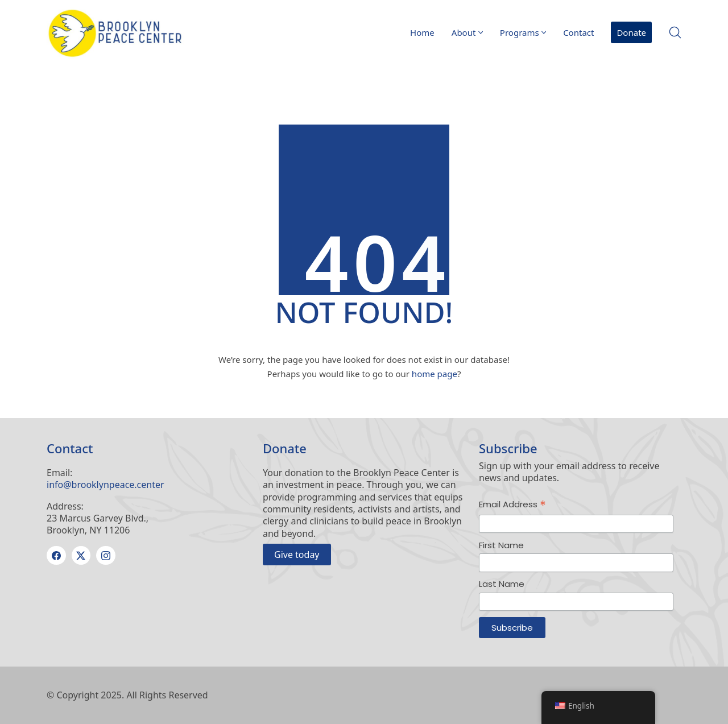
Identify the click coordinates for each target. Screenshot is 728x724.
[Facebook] (56, 556)
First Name (501, 545)
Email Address (512, 505)
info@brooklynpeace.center (106, 485)
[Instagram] (106, 556)
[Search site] (675, 32)
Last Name (502, 584)
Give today (297, 555)
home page (435, 374)
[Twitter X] (81, 556)
